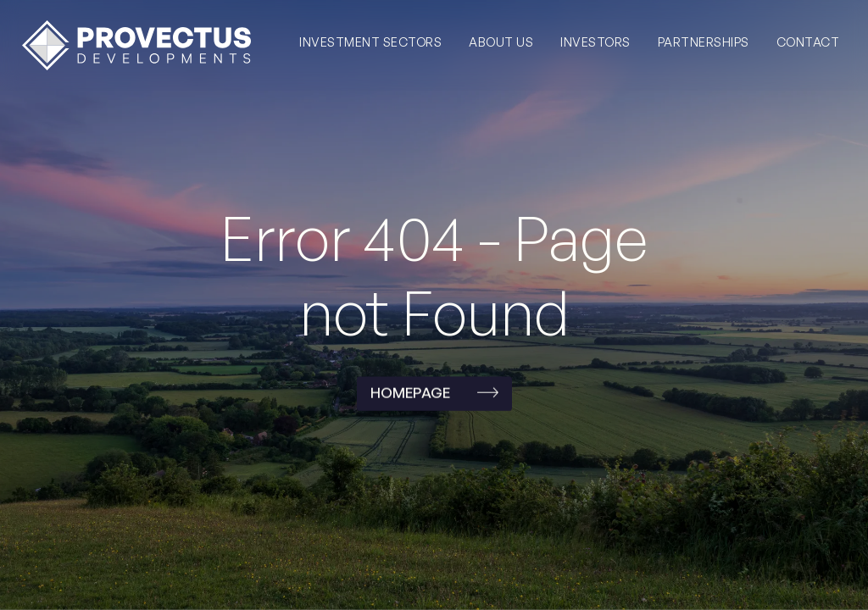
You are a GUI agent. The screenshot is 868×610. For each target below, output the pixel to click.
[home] (136, 45)
